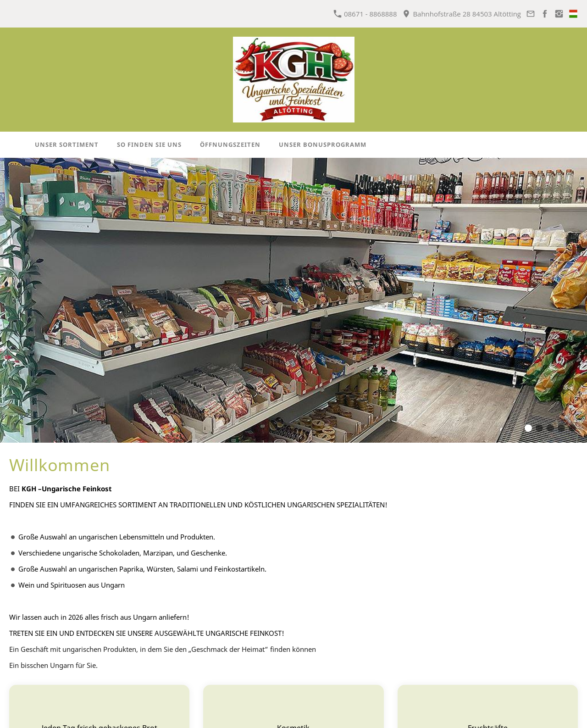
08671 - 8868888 (365, 14)
